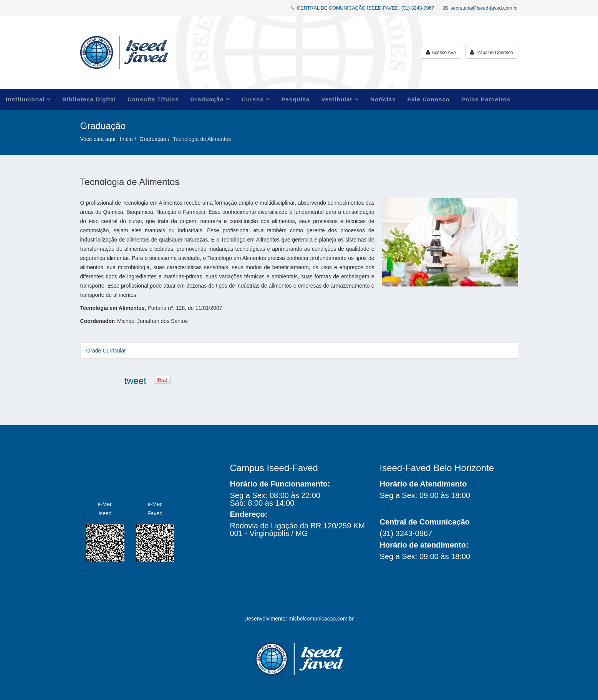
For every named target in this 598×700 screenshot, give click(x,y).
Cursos (253, 99)
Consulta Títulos (153, 99)
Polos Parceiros (486, 99)
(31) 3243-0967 (406, 533)
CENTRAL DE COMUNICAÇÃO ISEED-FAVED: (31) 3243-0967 (366, 8)
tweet (135, 381)
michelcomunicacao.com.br (321, 619)
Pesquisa (296, 99)
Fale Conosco (429, 99)
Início (126, 139)
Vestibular (337, 99)
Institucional (25, 99)
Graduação (207, 99)
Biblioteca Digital (89, 99)
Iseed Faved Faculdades (127, 472)
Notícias (383, 99)
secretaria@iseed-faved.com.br (484, 8)
